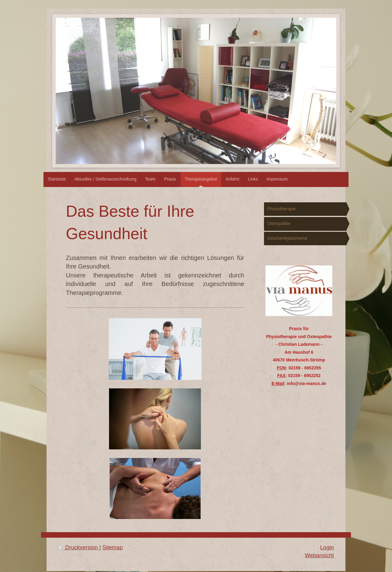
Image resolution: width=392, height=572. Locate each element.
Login (327, 547)
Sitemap (113, 547)
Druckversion (79, 547)
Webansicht (319, 555)
